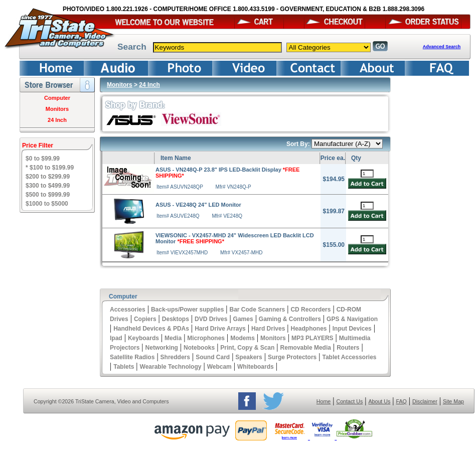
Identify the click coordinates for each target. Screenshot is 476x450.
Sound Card (213, 357)
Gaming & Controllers (290, 319)
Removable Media (306, 348)
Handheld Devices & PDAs (151, 329)
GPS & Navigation (352, 319)
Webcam (219, 367)
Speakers (249, 357)
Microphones (206, 338)
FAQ (401, 401)
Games (243, 319)
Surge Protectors (292, 357)
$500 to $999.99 (48, 195)
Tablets (124, 367)
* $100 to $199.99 (50, 168)
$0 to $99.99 (43, 159)
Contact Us (350, 401)
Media (173, 338)
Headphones (309, 329)
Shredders (175, 357)
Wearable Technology (171, 367)
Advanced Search (442, 47)
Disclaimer (425, 401)
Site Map (453, 401)
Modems (243, 338)
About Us (379, 401)
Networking (162, 348)
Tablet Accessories (349, 357)
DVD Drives (211, 319)
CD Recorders (310, 310)
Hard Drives (268, 329)
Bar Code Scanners (258, 310)
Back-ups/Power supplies (187, 310)
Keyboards (143, 338)
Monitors (57, 109)
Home (324, 401)
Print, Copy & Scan (247, 348)
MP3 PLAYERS (312, 338)
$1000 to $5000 (47, 204)
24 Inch (57, 120)
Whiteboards (256, 367)
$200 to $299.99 (48, 177)
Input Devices (352, 329)
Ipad (116, 338)
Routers (348, 348)
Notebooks (199, 348)
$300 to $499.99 (48, 186)
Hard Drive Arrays (220, 329)
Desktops (176, 319)
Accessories (128, 310)
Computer (57, 98)
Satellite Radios (132, 357)
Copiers (145, 319)
